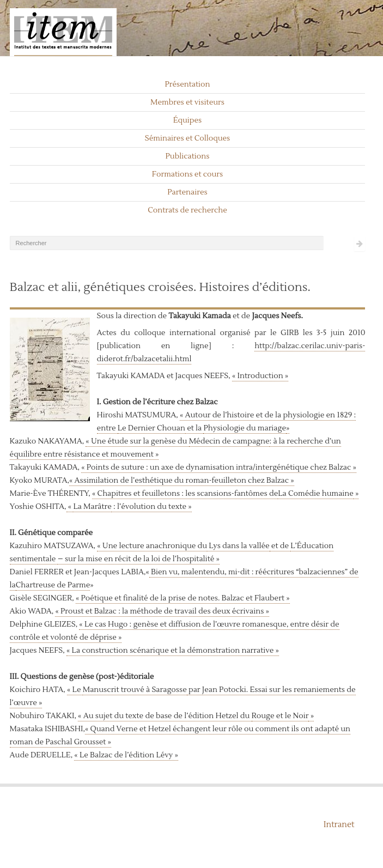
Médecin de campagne (229, 441)
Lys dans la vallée (238, 546)
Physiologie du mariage (245, 428)
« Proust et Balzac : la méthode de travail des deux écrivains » (162, 611)
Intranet (339, 825)
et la (194, 428)
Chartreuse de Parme (53, 585)
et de (280, 546)
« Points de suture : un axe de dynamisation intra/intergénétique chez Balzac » (219, 468)
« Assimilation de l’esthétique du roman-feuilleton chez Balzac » (182, 481)
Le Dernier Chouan (151, 428)
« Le (75, 690)
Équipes (188, 120)
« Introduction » (260, 376)
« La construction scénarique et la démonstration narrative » (173, 651)
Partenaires (187, 192)
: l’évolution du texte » (152, 507)
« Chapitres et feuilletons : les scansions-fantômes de (185, 494)
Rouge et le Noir (280, 716)
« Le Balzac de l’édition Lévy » (126, 755)
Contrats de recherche (187, 210)
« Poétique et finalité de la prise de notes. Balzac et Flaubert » (183, 598)
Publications (188, 156)
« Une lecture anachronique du (152, 546)
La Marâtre (92, 507)
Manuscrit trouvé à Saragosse (135, 690)
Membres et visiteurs (187, 102)
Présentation (187, 84)
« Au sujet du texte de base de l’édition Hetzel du (165, 716)
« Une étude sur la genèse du (137, 441)
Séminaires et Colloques (188, 138)
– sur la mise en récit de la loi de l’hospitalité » (139, 559)
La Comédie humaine (316, 494)
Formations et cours (187, 174)
